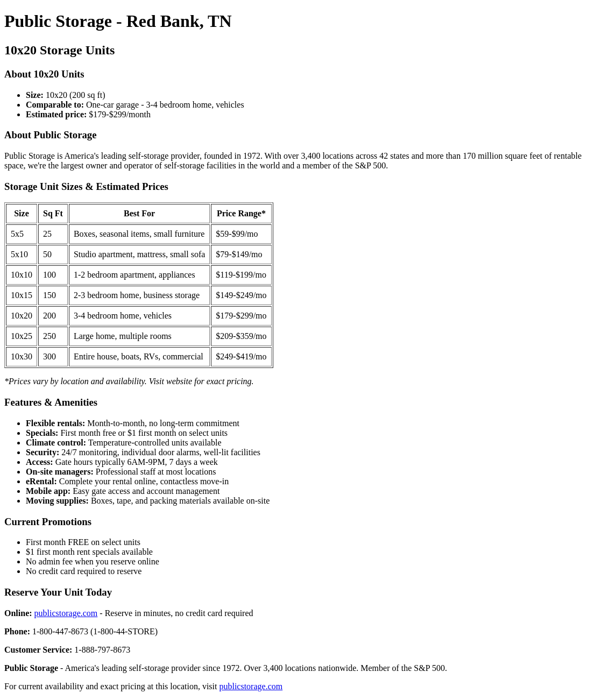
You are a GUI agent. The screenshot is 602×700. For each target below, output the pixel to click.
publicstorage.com (66, 613)
